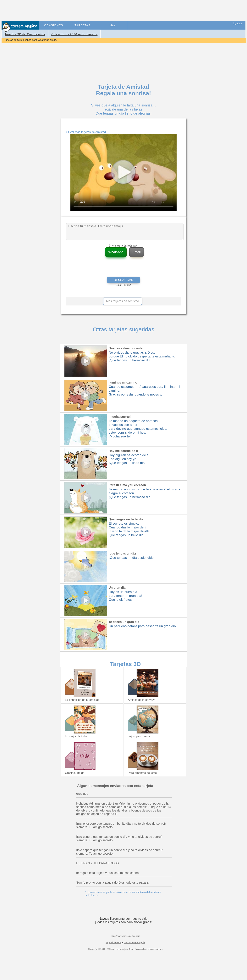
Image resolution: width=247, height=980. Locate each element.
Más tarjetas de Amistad (123, 301)
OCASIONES (53, 25)
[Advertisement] (110, 11)
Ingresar (238, 23)
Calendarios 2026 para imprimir (74, 34)
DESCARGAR (123, 280)
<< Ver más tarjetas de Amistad (86, 132)
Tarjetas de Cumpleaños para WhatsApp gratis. (31, 40)
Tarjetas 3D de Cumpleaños (25, 34)
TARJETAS (82, 25)
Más (112, 25)
